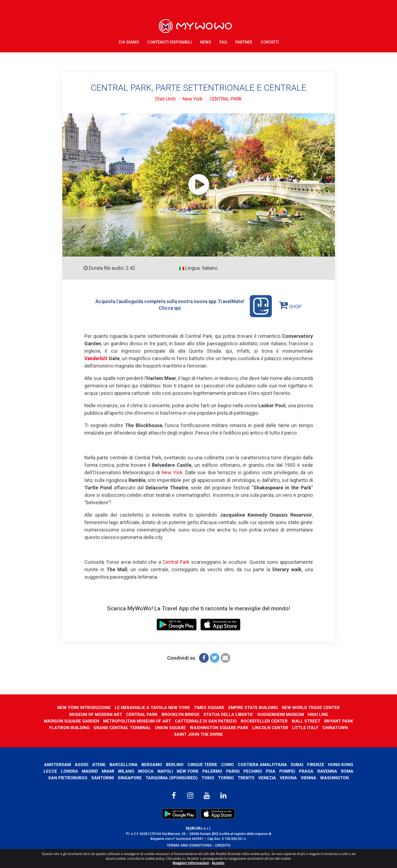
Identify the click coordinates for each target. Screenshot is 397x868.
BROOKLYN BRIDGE (180, 714)
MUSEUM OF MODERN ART (95, 714)
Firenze (332, 764)
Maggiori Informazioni (191, 863)
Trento (283, 777)
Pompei (323, 771)
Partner (244, 41)
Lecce (84, 771)
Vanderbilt (96, 358)
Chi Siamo (129, 41)
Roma (73, 777)
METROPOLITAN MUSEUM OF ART (153, 720)
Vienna (346, 777)
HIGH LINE (319, 714)
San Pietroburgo (103, 777)
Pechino (288, 771)
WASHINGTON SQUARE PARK (250, 727)
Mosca (181, 771)
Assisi (95, 764)
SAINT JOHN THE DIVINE (213, 734)
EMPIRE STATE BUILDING (254, 707)
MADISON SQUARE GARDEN (86, 720)
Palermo (247, 771)
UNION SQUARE (202, 727)
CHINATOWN (172, 734)
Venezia (305, 777)
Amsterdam (71, 764)
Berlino (189, 764)
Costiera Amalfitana (278, 764)
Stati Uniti (164, 99)
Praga (342, 771)
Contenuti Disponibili (170, 41)
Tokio (244, 777)
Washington (199, 784)
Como (242, 764)
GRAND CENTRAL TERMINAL (153, 727)
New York (192, 99)
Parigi (268, 771)
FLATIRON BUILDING (100, 727)
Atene (113, 764)
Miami (142, 771)
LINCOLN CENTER (302, 727)
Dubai (313, 764)
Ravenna (53, 777)
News (206, 41)
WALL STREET (324, 720)
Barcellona (138, 764)
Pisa (306, 771)
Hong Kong (61, 771)
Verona (326, 777)
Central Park (176, 562)
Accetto (218, 863)
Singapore (166, 777)
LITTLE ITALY (337, 727)
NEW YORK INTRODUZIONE (83, 707)
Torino (262, 777)
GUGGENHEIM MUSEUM (281, 714)
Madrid (124, 771)
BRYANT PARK (61, 727)
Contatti (270, 41)
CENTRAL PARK (226, 99)
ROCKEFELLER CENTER (282, 720)
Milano (161, 771)
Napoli (200, 771)
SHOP (292, 305)
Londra (103, 771)
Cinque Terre (217, 764)
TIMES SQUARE (209, 707)
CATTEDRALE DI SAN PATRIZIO (223, 720)
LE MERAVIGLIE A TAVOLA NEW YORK (152, 707)
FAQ (223, 41)
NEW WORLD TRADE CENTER (312, 707)
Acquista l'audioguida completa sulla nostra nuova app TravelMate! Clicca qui (184, 306)
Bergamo (166, 764)
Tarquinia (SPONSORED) (208, 777)
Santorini (138, 777)
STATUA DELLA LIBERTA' (229, 714)
